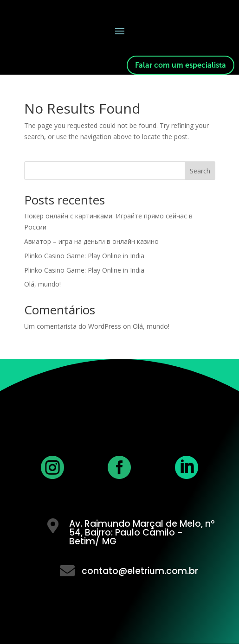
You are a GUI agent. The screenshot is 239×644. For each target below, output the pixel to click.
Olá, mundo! (42, 284)
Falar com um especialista (181, 65)
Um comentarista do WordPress (73, 326)
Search (200, 171)
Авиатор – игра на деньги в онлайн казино (91, 241)
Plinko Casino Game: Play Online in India (84, 256)
